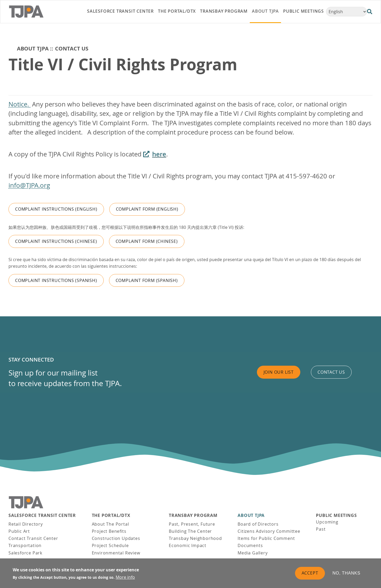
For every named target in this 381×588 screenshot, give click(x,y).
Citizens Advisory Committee (269, 531)
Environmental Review (116, 553)
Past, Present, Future (192, 524)
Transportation (25, 545)
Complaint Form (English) (147, 209)
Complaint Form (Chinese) (147, 241)
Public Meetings (336, 515)
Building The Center (190, 531)
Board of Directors (258, 524)
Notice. (19, 104)
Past (321, 529)
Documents (250, 545)
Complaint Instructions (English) (56, 209)
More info (125, 578)
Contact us (331, 372)
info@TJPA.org (29, 185)
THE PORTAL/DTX (111, 515)
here (159, 154)
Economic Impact (188, 545)
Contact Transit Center (33, 538)
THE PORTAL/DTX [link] (177, 11)
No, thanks (347, 574)
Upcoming (327, 522)
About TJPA (33, 48)
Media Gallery (253, 553)
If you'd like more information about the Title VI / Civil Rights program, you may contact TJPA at (147, 176)
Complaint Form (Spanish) (147, 280)
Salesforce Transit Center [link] (120, 11)
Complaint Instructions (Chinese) (56, 241)
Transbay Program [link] (224, 11)
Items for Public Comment (266, 538)
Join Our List (279, 372)
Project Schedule (110, 545)
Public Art (19, 531)
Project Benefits (109, 531)
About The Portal (110, 524)
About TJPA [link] (265, 11)
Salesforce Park (25, 553)
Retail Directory (26, 524)
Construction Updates (116, 538)
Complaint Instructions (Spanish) (56, 280)
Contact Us (72, 48)
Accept (310, 573)
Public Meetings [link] (303, 11)
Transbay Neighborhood (195, 538)
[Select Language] (346, 12)
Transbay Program (193, 515)
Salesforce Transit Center (42, 515)
